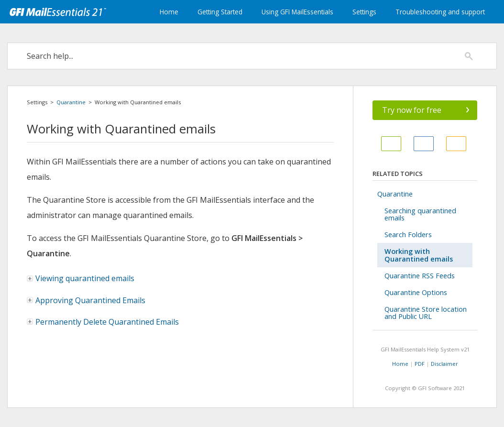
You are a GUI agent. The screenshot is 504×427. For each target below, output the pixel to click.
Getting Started (220, 12)
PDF (420, 364)
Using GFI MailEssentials (297, 12)
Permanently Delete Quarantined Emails (107, 322)
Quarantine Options (416, 292)
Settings (364, 12)
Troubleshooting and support (440, 12)
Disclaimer (444, 364)
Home (169, 12)
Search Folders (408, 235)
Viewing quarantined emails (81, 278)
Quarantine (71, 102)
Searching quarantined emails (420, 214)
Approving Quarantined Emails (90, 300)
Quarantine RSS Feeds (420, 276)
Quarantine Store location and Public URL (426, 313)
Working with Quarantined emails (419, 255)
